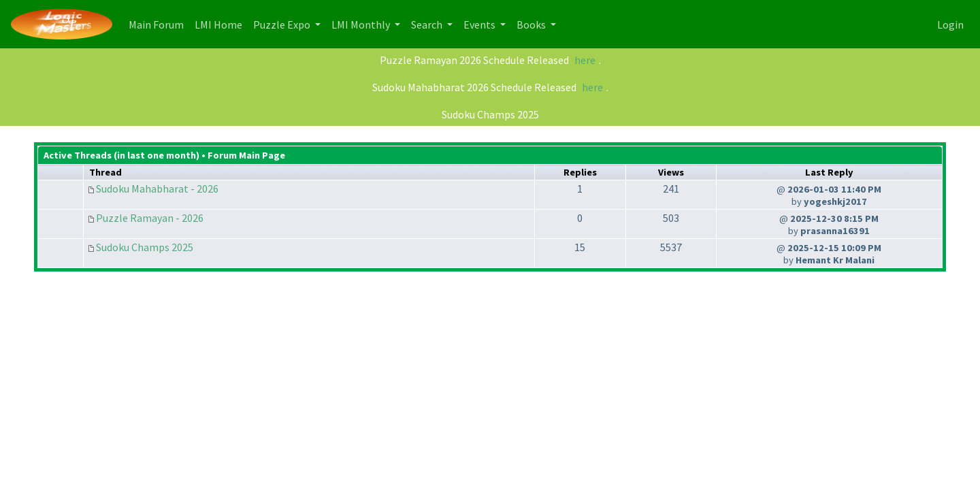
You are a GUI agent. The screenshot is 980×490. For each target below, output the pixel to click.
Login (950, 24)
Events (480, 24)
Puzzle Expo (283, 24)
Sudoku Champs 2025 (490, 114)
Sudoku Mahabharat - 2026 (157, 189)
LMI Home (221, 23)
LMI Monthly (362, 24)
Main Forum (159, 23)
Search (428, 24)
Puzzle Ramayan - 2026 (150, 218)
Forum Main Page (246, 155)
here (585, 60)
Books (532, 24)
